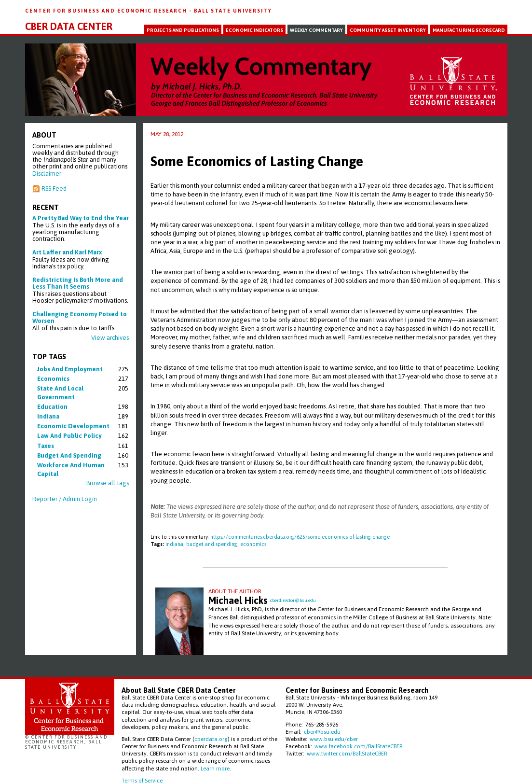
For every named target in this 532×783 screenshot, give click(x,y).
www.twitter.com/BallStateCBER (347, 753)
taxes (46, 446)
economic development (73, 426)
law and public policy (69, 436)
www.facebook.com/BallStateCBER (359, 746)
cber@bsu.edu (322, 732)
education (52, 407)
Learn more (215, 768)
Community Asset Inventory (388, 30)
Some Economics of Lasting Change (257, 161)
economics (53, 379)
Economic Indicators (254, 30)
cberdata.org (211, 739)
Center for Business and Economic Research (107, 11)
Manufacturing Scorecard (469, 30)
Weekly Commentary (316, 30)
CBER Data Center (69, 27)
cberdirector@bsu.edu (293, 600)
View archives (110, 338)
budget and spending (69, 455)
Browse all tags (108, 483)
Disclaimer (47, 174)
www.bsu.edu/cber (334, 739)
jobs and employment (70, 369)
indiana (48, 416)
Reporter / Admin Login (65, 499)
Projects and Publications (183, 30)
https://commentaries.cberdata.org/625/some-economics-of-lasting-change (300, 537)
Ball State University (233, 11)
